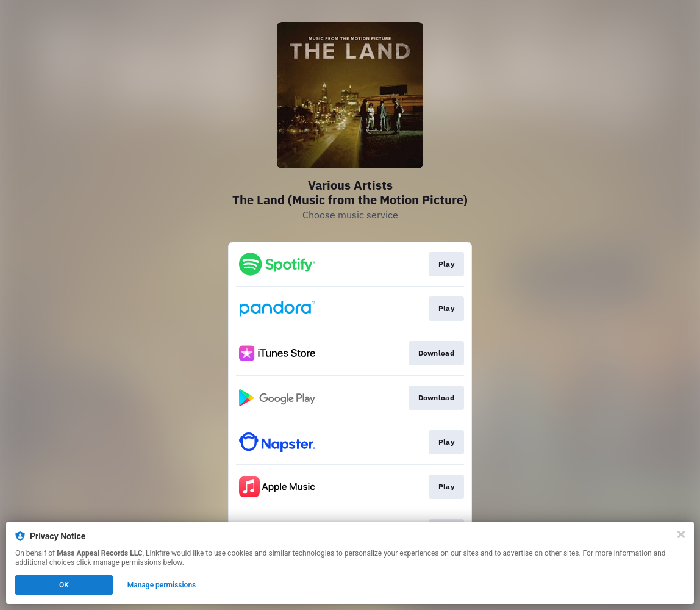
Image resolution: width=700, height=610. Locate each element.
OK (64, 585)
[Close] (681, 534)
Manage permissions (162, 585)
